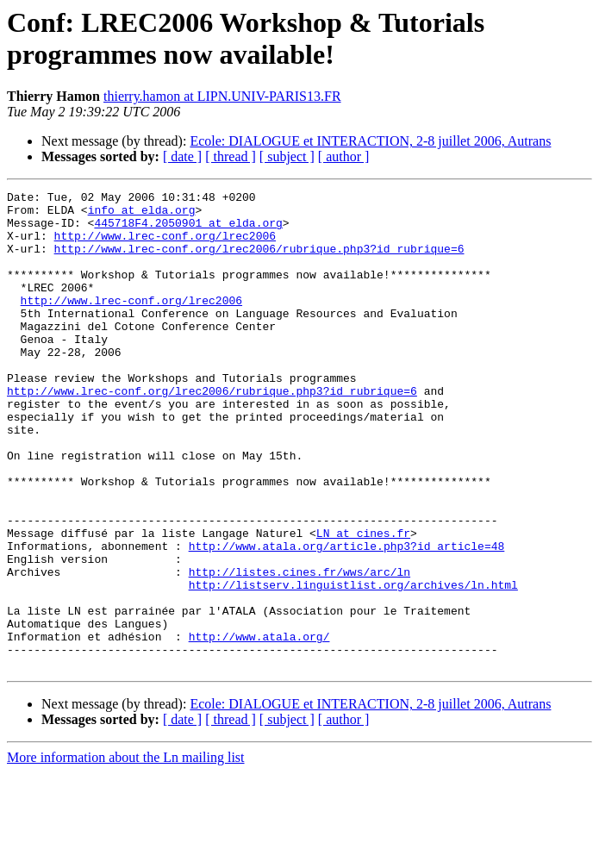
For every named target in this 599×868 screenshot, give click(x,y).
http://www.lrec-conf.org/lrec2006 (165, 246)
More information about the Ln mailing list (126, 853)
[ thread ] (231, 156)
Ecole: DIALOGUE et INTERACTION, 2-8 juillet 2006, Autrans (370, 141)
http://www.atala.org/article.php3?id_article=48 (347, 618)
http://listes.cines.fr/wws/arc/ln (299, 649)
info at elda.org (142, 215)
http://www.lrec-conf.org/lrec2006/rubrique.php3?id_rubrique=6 (259, 261)
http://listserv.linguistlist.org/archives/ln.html (353, 665)
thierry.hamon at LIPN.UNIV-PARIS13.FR (222, 96)
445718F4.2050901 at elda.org (188, 230)
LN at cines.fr (363, 603)
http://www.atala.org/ (259, 727)
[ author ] (344, 156)
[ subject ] (287, 156)
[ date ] (182, 156)
